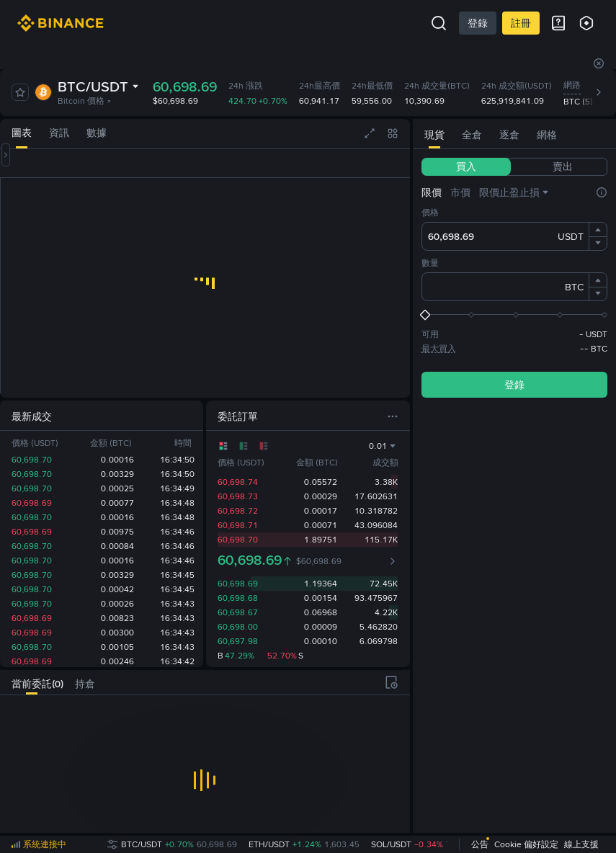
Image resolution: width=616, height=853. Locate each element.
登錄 (478, 23)
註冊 (521, 23)
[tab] (22, 134)
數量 (430, 263)
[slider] (514, 315)
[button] (598, 230)
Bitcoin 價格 (85, 101)
